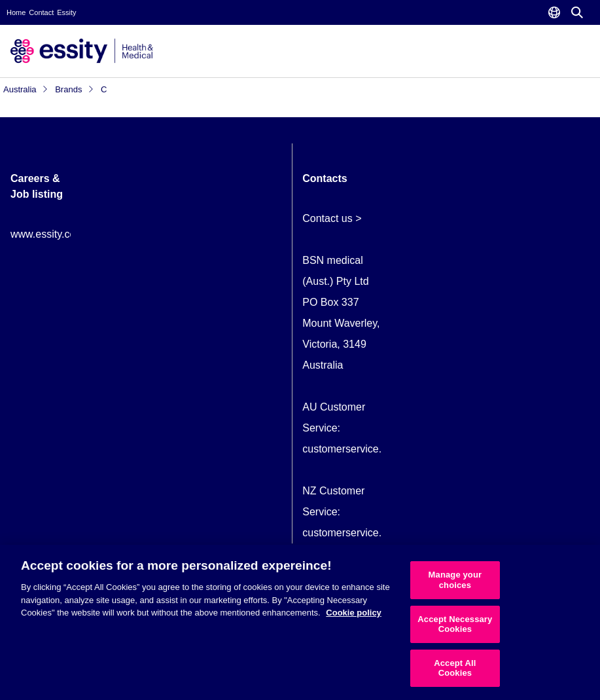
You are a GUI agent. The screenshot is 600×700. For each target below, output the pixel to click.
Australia (26, 89)
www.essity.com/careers (66, 234)
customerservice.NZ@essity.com (379, 533)
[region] (300, 622)
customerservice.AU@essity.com (379, 449)
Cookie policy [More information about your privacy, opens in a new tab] (354, 613)
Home (16, 12)
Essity (66, 12)
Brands (75, 89)
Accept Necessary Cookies (455, 624)
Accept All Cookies (455, 668)
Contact (41, 12)
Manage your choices (455, 580)
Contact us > (332, 218)
